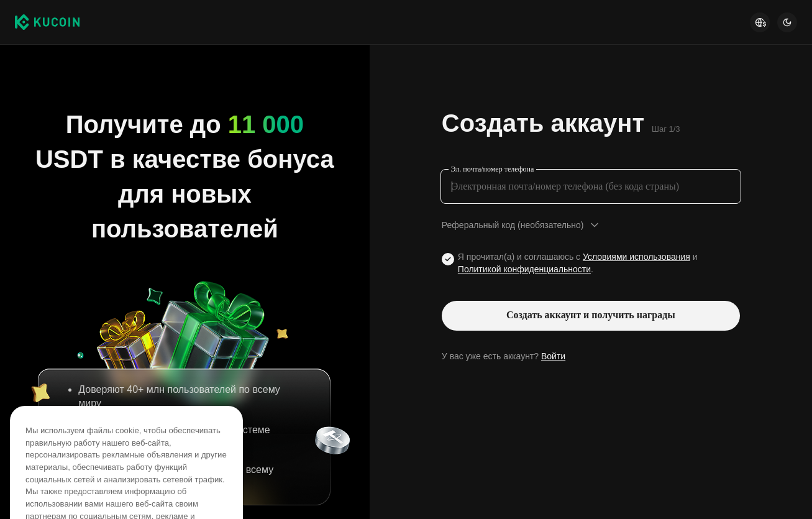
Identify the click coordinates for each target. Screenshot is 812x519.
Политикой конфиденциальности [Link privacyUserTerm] (524, 269)
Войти (553, 356)
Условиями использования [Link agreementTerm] (636, 257)
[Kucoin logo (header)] (47, 22)
